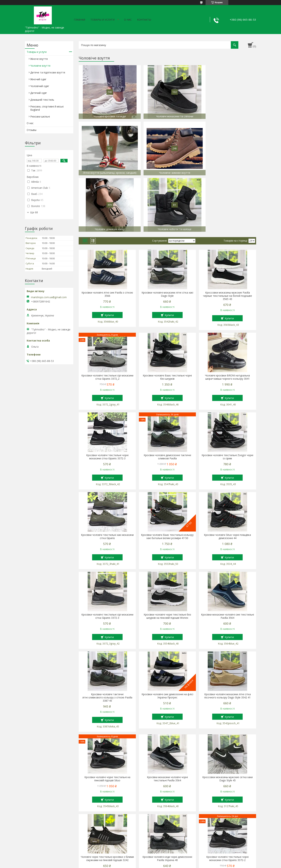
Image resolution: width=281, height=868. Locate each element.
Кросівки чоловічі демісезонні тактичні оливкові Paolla (167, 400)
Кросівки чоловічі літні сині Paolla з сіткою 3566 (107, 238)
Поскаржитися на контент (147, 865)
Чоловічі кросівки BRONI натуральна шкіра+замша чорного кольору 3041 (227, 321)
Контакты (144, 20)
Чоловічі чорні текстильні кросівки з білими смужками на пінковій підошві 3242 (107, 802)
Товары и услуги (103, 20)
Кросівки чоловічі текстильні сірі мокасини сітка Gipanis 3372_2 (107, 321)
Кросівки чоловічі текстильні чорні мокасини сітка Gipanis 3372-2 (227, 802)
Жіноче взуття (39, 59)
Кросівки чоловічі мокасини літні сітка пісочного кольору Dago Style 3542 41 (228, 639)
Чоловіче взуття (40, 66)
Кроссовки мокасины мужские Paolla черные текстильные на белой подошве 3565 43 (228, 239)
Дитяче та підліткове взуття (48, 72)
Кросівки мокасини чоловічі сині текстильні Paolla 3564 (228, 560)
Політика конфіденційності (178, 865)
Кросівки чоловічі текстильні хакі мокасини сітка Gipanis (107, 480)
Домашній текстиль (42, 100)
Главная (79, 20)
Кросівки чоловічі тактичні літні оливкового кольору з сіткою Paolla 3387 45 (107, 641)
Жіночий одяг (38, 79)
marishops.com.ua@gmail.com (49, 297)
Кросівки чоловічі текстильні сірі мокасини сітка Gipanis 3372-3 (107, 560)
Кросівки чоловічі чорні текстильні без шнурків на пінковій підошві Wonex (167, 560)
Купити (109, 259)
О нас (128, 20)
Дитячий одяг (39, 93)
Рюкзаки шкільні (40, 116)
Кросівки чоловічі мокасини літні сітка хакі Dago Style (167, 238)
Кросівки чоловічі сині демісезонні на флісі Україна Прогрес (167, 639)
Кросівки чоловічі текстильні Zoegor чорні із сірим (227, 400)
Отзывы (32, 130)
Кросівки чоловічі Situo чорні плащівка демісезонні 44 (227, 480)
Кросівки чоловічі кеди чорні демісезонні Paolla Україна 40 (167, 802)
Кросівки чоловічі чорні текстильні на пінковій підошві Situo (107, 722)
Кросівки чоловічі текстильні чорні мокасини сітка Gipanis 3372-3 (107, 400)
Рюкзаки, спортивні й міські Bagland (47, 108)
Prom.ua (158, 861)
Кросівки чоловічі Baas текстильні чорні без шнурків (167, 321)
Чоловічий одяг (40, 86)
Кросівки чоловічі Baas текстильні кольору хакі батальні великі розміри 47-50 (167, 480)
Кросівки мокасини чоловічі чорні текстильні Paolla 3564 (167, 722)
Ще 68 (34, 212)
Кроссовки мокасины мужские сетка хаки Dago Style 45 (228, 722)
